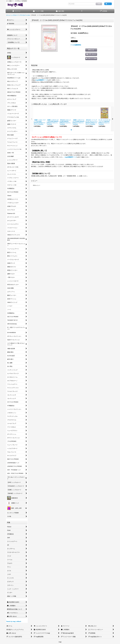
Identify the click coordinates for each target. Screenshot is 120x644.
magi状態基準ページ (41, 80)
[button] (82, 11)
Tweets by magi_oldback (14, 621)
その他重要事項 (76, 45)
